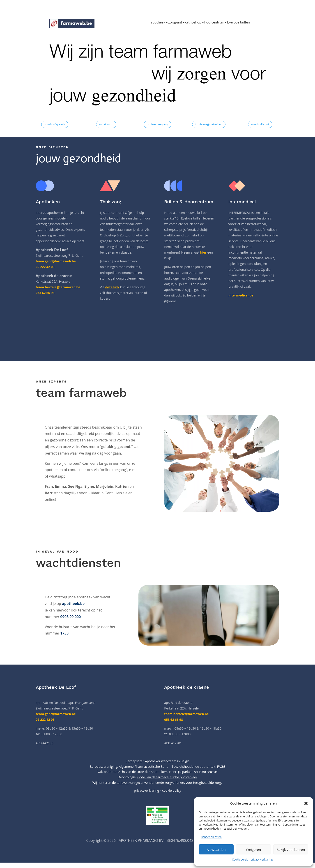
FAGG (221, 766)
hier (203, 252)
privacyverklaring (146, 790)
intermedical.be (241, 295)
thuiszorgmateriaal (209, 124)
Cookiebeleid (240, 860)
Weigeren (253, 849)
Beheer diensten (211, 837)
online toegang (157, 124)
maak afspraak (55, 124)
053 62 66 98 (174, 720)
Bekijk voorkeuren (291, 849)
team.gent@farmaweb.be (56, 261)
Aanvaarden (216, 849)
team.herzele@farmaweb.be (186, 714)
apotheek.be (73, 604)
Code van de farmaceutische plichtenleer (167, 777)
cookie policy (172, 790)
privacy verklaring (262, 860)
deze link (112, 287)
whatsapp (106, 124)
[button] (306, 803)
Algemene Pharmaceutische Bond (144, 766)
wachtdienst (260, 124)
